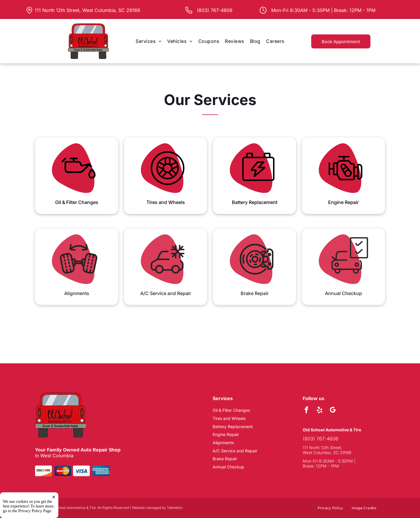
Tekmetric (175, 508)
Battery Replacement (255, 202)
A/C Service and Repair (166, 293)
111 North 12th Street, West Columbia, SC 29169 (87, 10)
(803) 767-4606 (321, 439)
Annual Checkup (343, 293)
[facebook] (306, 411)
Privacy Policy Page (35, 513)
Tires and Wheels (166, 202)
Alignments (77, 293)
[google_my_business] (333, 411)
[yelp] (320, 411)
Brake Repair (255, 293)
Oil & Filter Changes (77, 202)
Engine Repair (343, 202)
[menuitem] (148, 41)
